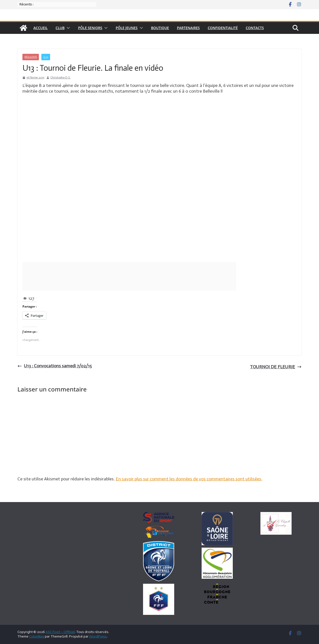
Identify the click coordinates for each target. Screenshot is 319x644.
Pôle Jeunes (127, 28)
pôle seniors (90, 28)
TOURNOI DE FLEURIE (276, 367)
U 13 (46, 57)
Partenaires (188, 28)
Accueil (40, 28)
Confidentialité (223, 28)
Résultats (31, 57)
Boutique (160, 28)
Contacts (255, 28)
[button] (67, 28)
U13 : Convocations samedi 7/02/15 (55, 366)
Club (60, 28)
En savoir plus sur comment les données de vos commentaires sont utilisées (188, 479)
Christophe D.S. (60, 77)
